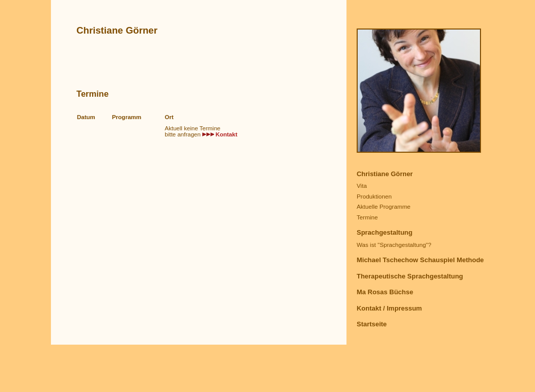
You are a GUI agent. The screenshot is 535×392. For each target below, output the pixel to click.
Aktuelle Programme (384, 206)
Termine (367, 217)
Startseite (372, 324)
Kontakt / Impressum (389, 308)
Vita (362, 186)
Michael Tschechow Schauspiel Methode (420, 260)
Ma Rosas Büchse (385, 292)
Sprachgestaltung (384, 232)
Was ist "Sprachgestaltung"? (394, 245)
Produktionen (374, 196)
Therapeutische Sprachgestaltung (410, 276)
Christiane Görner (385, 174)
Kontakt (226, 134)
